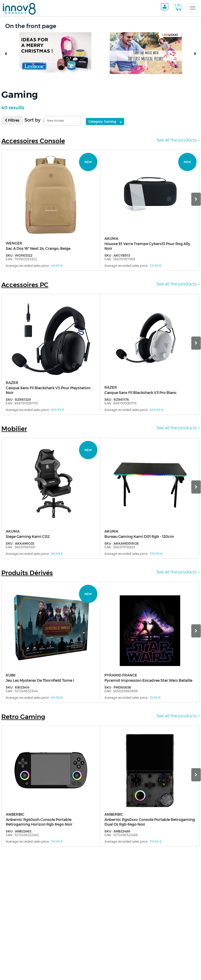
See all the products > (178, 140)
